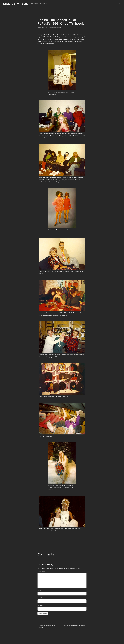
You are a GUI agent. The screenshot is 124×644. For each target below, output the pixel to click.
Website (40, 598)
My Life (59, 28)
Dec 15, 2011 (41, 28)
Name (40, 583)
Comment (41, 564)
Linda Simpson (16, 4)
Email (40, 590)
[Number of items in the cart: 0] (119, 4)
